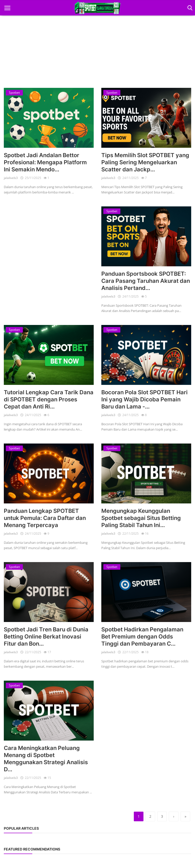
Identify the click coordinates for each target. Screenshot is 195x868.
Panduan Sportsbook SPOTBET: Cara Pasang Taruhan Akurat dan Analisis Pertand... (146, 281)
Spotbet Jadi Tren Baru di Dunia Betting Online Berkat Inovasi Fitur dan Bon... (46, 636)
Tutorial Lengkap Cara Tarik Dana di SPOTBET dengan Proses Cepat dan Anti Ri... (49, 399)
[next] (174, 816)
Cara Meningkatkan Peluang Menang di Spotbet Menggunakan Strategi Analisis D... (46, 759)
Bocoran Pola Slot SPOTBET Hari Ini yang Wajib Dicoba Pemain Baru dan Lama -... (144, 399)
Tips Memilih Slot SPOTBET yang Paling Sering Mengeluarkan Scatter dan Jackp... (145, 162)
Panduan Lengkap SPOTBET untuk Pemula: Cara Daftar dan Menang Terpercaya (45, 518)
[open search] (189, 8)
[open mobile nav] (7, 8)
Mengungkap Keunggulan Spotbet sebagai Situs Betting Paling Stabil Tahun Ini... (141, 518)
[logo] (97, 8)
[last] (185, 816)
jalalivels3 (11, 178)
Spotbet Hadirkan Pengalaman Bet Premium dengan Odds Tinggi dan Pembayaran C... (142, 636)
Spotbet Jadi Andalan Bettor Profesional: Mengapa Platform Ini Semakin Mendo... (45, 162)
